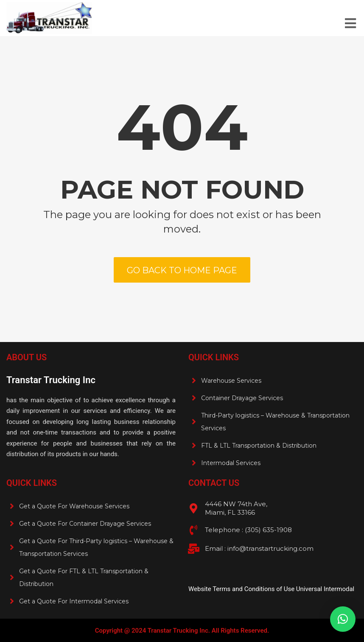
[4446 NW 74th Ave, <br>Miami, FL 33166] (193, 508)
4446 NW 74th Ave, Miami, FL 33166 (236, 508)
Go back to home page (182, 270)
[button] (343, 619)
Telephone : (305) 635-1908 (248, 530)
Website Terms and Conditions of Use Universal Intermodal (271, 589)
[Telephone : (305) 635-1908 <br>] (193, 530)
